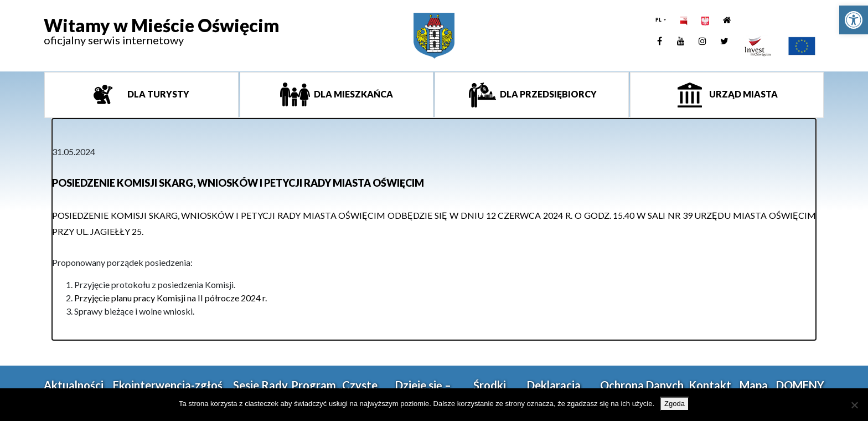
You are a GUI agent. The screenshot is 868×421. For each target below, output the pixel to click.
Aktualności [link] (74, 385)
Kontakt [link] (710, 385)
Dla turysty (157, 94)
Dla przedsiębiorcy (547, 94)
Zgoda (675, 404)
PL (659, 20)
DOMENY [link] (800, 385)
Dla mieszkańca (353, 94)
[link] (854, 20)
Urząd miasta (743, 94)
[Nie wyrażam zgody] (854, 405)
